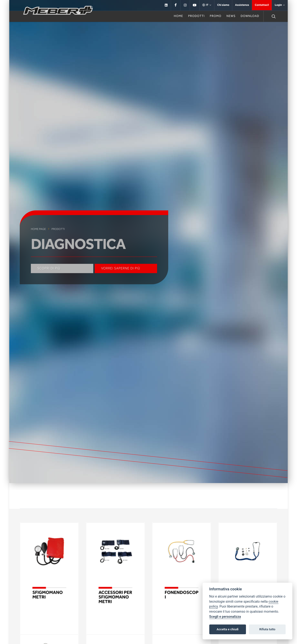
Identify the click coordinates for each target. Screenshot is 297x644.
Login (280, 5)
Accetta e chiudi (228, 629)
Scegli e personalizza (225, 617)
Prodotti (58, 229)
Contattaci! (262, 5)
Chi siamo (223, 5)
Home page (38, 229)
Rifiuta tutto (267, 629)
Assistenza (242, 5)
